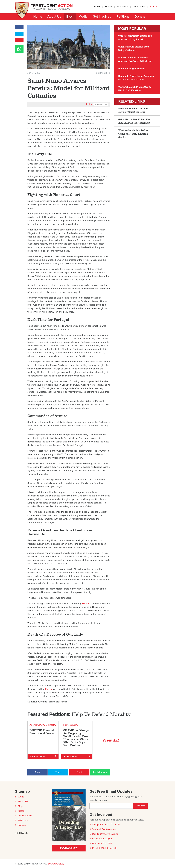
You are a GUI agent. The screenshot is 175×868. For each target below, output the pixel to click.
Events (109, 7)
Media (83, 17)
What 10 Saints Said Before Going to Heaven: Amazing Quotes (133, 134)
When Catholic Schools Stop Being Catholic (134, 48)
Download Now (69, 848)
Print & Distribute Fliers (106, 848)
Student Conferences (104, 829)
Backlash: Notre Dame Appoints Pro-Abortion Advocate (136, 78)
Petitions (123, 17)
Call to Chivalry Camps (105, 834)
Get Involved (102, 17)
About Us (54, 17)
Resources (122, 7)
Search (154, 7)
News (97, 7)
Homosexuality (71, 725)
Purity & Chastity (48, 725)
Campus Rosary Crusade (106, 824)
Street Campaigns (102, 839)
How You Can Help (103, 843)
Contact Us (139, 7)
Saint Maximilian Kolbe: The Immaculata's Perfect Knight (134, 121)
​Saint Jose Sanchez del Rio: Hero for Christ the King (133, 110)
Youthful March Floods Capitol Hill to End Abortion (135, 88)
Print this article (103, 73)
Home (38, 17)
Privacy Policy (56, 864)
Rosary (85, 603)
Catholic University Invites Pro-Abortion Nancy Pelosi (135, 37)
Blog (70, 17)
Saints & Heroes (101, 104)
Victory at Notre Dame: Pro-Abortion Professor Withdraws (135, 59)
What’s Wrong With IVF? (132, 68)
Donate (140, 17)
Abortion (34, 725)
